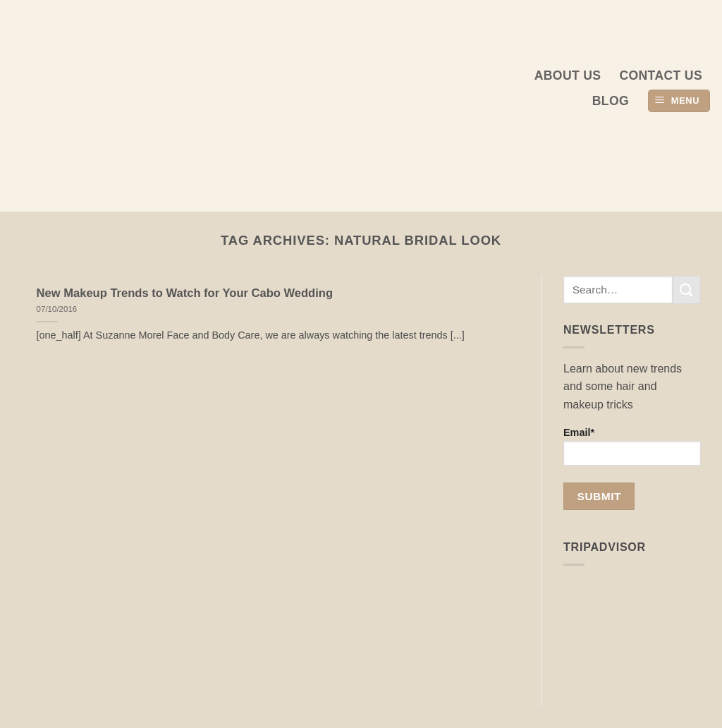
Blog (611, 101)
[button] (679, 101)
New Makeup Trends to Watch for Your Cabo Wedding (185, 293)
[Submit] (687, 290)
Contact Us (661, 75)
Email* (632, 446)
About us (568, 75)
